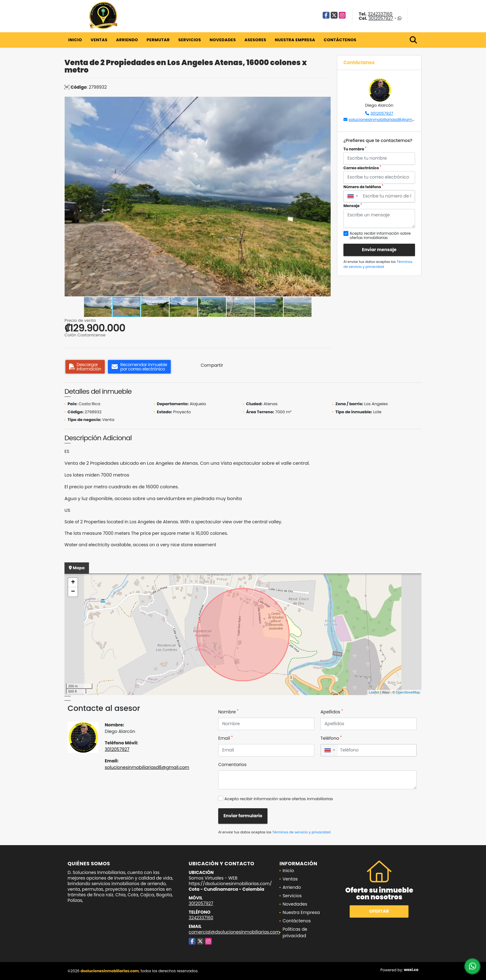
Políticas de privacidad (295, 932)
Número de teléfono (363, 187)
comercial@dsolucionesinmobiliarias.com (234, 932)
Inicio (75, 40)
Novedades (223, 40)
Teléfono (331, 738)
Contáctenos (340, 40)
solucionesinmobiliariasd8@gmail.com (388, 120)
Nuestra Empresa (295, 40)
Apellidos (332, 712)
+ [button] (73, 583)
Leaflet (374, 692)
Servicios (190, 40)
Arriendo (127, 40)
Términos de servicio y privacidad (378, 264)
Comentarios (232, 765)
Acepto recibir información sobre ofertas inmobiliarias (279, 799)
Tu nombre (355, 149)
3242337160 (380, 14)
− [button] (73, 592)
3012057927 (381, 18)
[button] (325, 102)
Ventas (99, 40)
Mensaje (353, 206)
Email (225, 738)
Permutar (158, 40)
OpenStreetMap (408, 692)
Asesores (255, 40)
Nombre (228, 712)
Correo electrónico (362, 168)
